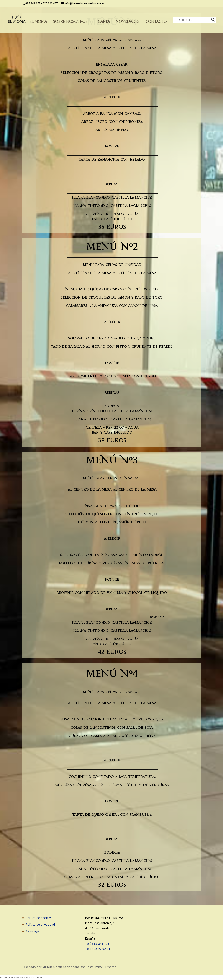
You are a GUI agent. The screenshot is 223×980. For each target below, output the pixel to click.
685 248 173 (33, 3)
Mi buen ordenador (57, 967)
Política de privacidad (40, 924)
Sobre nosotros (70, 22)
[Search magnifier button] (213, 20)
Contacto (156, 22)
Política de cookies (39, 918)
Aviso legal (33, 931)
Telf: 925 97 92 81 (98, 949)
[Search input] (192, 20)
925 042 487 (50, 3)
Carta (104, 22)
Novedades (128, 22)
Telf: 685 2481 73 (97, 944)
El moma (38, 22)
